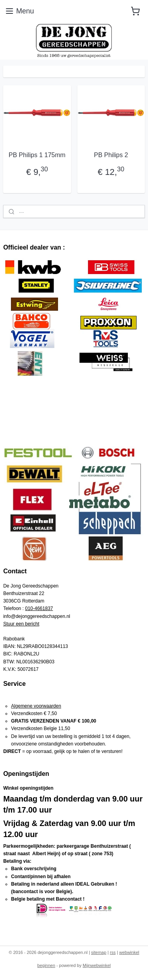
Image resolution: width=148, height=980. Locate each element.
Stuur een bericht (21, 624)
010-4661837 (39, 608)
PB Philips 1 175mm (37, 155)
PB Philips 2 (111, 155)
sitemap (99, 952)
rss (113, 952)
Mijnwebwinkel (97, 965)
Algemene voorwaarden (36, 706)
